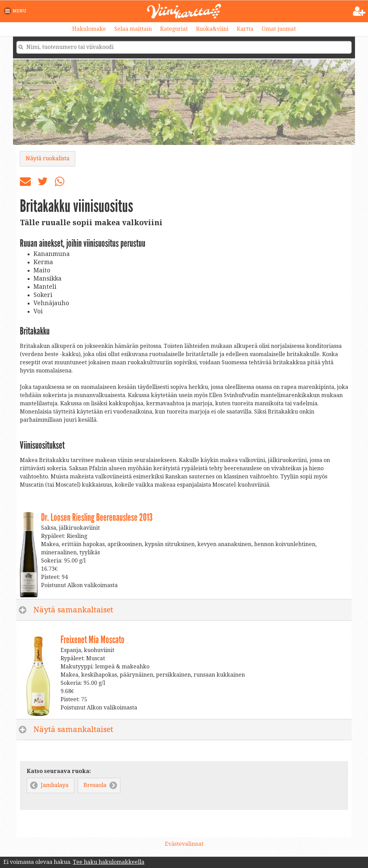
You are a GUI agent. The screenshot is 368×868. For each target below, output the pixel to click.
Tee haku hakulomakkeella (109, 862)
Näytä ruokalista (48, 158)
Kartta (245, 29)
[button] (16, 11)
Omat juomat (279, 29)
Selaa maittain (133, 29)
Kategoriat (174, 29)
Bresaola (95, 785)
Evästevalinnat (184, 844)
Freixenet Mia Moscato (93, 640)
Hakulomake (89, 29)
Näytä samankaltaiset (117, 609)
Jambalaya (55, 785)
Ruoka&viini (212, 29)
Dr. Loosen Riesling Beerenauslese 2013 (97, 517)
